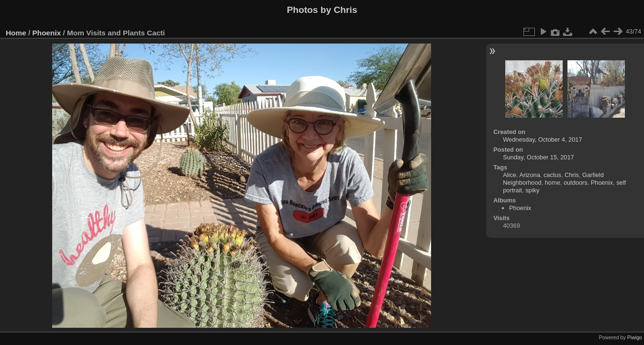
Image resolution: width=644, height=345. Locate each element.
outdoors (576, 183)
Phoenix (47, 33)
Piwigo (635, 337)
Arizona (529, 175)
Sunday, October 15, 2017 (538, 157)
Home (16, 33)
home (553, 183)
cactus (552, 175)
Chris (572, 175)
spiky (532, 190)
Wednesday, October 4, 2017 (542, 139)
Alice (510, 175)
